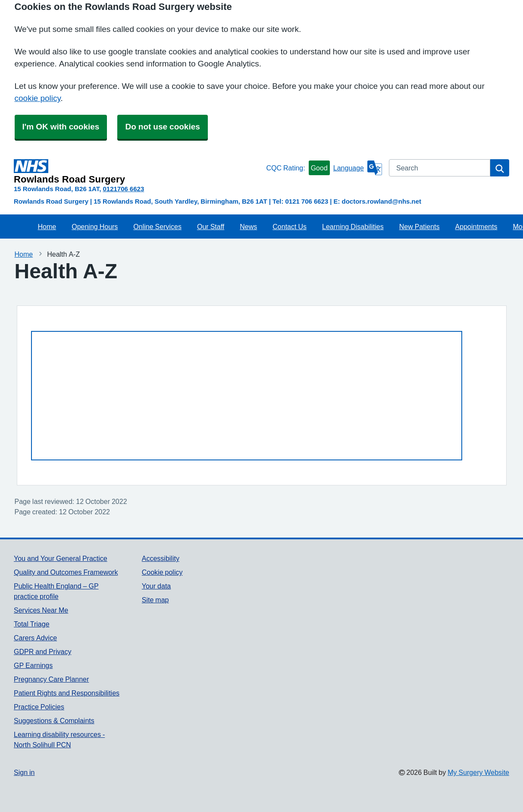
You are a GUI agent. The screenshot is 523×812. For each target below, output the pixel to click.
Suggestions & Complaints (54, 721)
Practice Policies (39, 707)
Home (47, 227)
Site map (155, 600)
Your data (156, 586)
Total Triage (32, 624)
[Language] (358, 168)
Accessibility (161, 558)
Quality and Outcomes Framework (66, 572)
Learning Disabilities (353, 227)
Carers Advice (35, 638)
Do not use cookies (162, 127)
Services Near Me (41, 610)
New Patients (420, 227)
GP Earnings (33, 665)
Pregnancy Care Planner (51, 679)
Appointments (476, 227)
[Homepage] (138, 172)
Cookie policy (162, 572)
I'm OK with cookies (61, 127)
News (248, 227)
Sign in (24, 772)
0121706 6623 (123, 189)
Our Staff (211, 227)
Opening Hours (95, 227)
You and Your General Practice (61, 558)
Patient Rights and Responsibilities (67, 693)
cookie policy (38, 98)
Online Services (157, 227)
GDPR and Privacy (42, 651)
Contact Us (290, 227)
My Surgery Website (478, 772)
